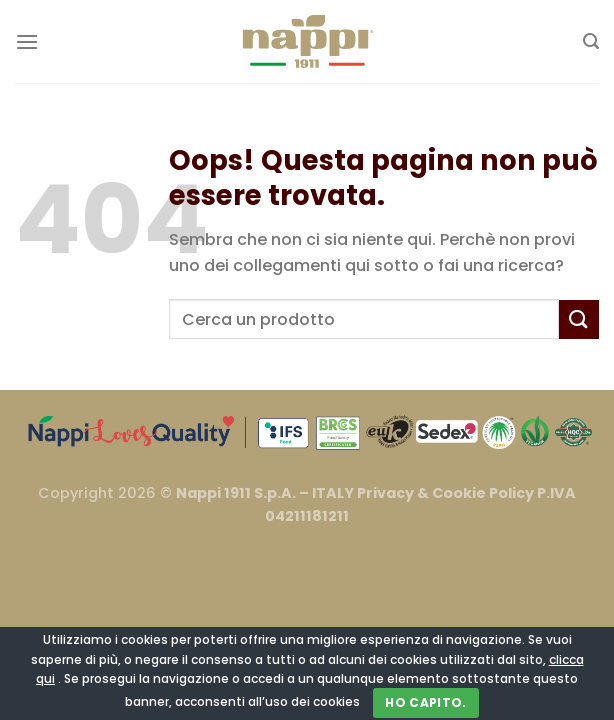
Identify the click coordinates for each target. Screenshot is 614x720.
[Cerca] (591, 41)
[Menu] (27, 41)
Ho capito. (426, 702)
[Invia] (579, 319)
